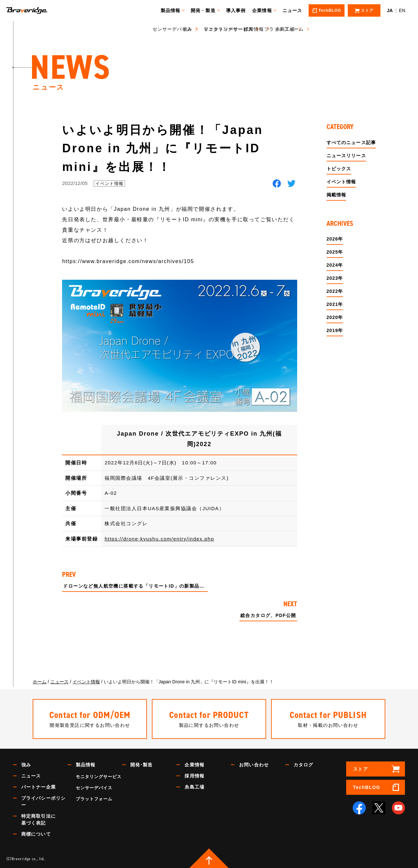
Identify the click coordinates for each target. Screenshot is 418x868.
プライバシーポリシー (43, 801)
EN (402, 10)
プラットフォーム (94, 799)
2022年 (335, 291)
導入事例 (239, 10)
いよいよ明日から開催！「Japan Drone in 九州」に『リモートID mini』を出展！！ (163, 148)
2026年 (335, 239)
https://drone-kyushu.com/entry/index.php (159, 539)
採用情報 (194, 776)
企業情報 (265, 10)
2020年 (335, 317)
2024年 (335, 265)
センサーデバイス (94, 788)
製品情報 (173, 10)
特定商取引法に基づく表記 (39, 819)
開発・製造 (206, 10)
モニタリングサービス (99, 777)
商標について (36, 834)
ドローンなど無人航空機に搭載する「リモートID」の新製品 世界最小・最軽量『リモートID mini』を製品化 (135, 586)
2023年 (335, 278)
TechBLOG (367, 787)
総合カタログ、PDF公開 (268, 616)
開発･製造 (142, 765)
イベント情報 (109, 184)
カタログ (303, 765)
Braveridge (37, 10)
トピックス (339, 169)
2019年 (335, 330)
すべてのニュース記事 (351, 142)
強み (26, 765)
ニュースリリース (346, 156)
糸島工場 (194, 787)
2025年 (335, 252)
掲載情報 (336, 195)
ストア (361, 769)
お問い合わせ (254, 765)
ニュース (295, 10)
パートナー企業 (39, 787)
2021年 (335, 304)
